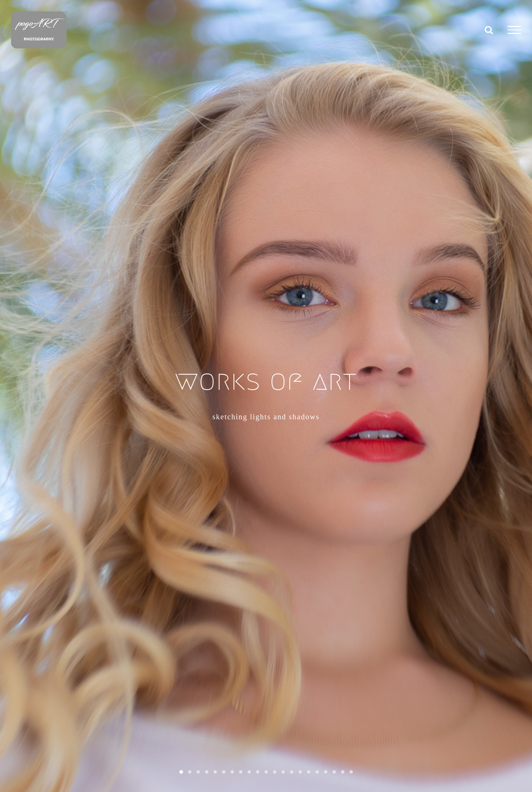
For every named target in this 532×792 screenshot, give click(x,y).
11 (266, 772)
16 (309, 772)
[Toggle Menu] (514, 30)
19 (334, 772)
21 (351, 772)
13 (283, 772)
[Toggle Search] (489, 30)
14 (292, 772)
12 (275, 772)
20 (343, 772)
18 (326, 772)
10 (258, 772)
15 (300, 772)
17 (317, 772)
